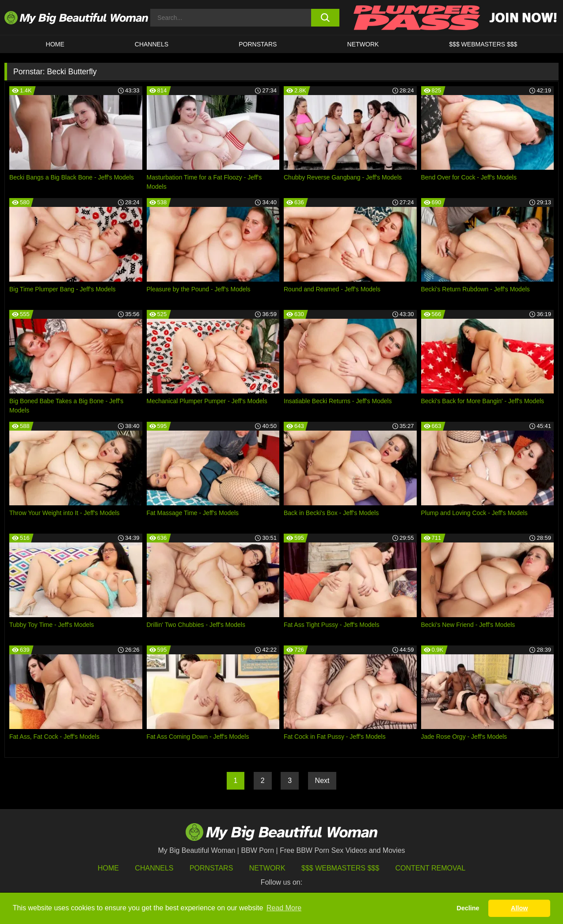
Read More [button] (284, 908)
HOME (55, 44)
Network (363, 44)
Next (322, 781)
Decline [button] (468, 908)
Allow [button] (519, 908)
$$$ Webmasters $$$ (340, 868)
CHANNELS (152, 44)
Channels (154, 868)
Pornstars (258, 44)
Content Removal (431, 868)
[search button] (325, 18)
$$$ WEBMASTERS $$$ (483, 44)
